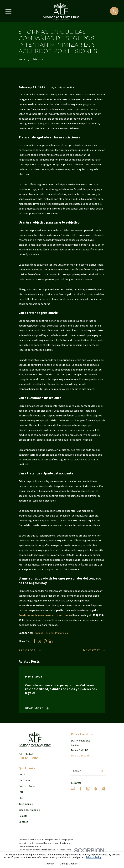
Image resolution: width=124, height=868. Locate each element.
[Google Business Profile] (73, 789)
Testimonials (26, 804)
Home (22, 774)
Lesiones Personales (56, 633)
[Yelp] (96, 789)
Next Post (92, 650)
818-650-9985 (29, 758)
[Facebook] (80, 789)
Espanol (38, 633)
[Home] (61, 11)
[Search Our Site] (102, 771)
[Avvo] (103, 789)
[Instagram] (88, 789)
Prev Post (27, 650)
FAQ (21, 792)
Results (23, 816)
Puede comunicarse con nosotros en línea (44, 615)
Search (77, 771)
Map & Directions (81, 756)
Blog (21, 798)
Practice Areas (27, 786)
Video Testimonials (29, 810)
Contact (23, 822)
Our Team (24, 780)
